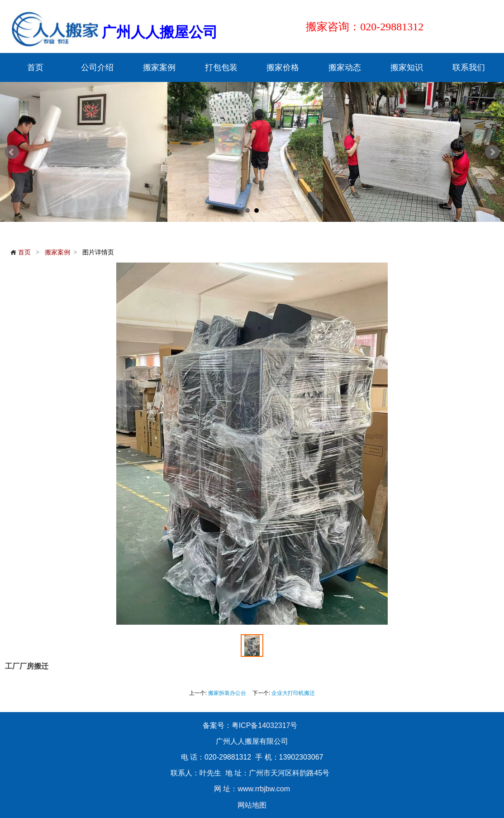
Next (492, 152)
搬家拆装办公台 (227, 693)
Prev (12, 152)
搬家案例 (57, 252)
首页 (20, 252)
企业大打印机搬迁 (293, 693)
